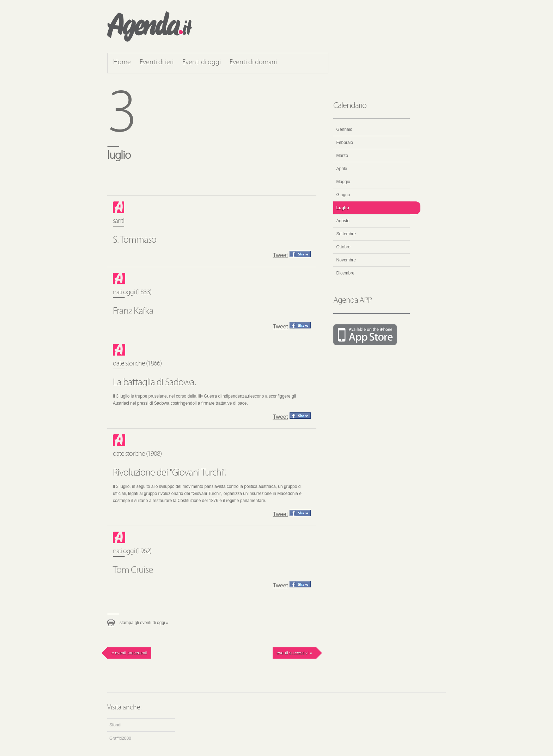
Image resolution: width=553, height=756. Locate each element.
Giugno (343, 195)
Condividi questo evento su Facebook (300, 254)
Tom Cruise (133, 570)
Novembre (346, 260)
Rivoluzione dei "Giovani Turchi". (169, 473)
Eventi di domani (253, 62)
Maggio (343, 182)
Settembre (346, 234)
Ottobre (344, 247)
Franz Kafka (133, 312)
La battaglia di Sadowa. (154, 383)
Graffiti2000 (120, 738)
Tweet (280, 255)
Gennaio (344, 129)
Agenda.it (150, 26)
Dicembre (345, 273)
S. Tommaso (135, 240)
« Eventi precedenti (129, 653)
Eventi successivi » (294, 653)
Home (122, 62)
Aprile (342, 169)
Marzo (342, 156)
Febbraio (345, 143)
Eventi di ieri (157, 62)
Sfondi (115, 725)
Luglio (343, 208)
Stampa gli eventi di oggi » (144, 623)
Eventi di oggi (202, 62)
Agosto (343, 221)
